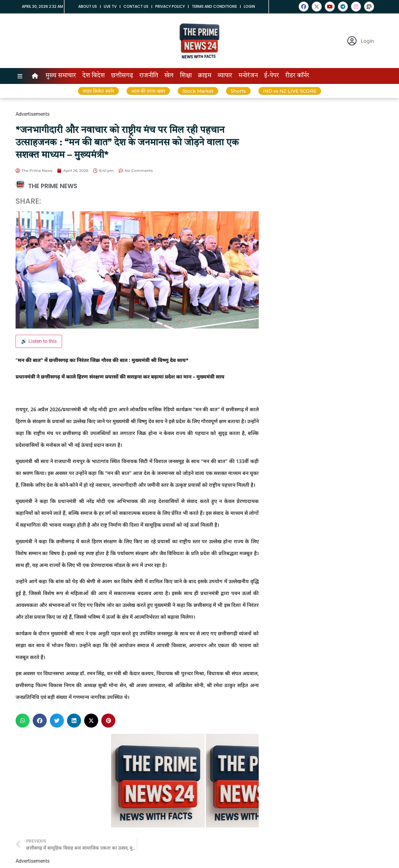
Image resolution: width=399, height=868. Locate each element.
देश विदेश (94, 76)
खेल (169, 76)
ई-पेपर (272, 76)
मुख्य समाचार (61, 76)
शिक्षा (186, 76)
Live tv (110, 6)
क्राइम (205, 76)
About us (88, 6)
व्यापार (225, 76)
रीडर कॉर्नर (297, 76)
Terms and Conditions (214, 6)
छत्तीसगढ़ (122, 76)
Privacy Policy (170, 6)
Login (249, 6)
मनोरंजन (248, 76)
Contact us (136, 6)
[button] (23, 721)
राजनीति (149, 76)
